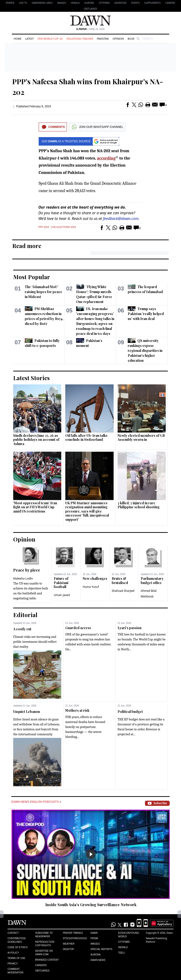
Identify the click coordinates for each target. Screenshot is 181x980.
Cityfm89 (124, 942)
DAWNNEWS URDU (42, 3)
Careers (170, 3)
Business (134, 39)
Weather (69, 944)
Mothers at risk (77, 710)
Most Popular (32, 277)
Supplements (152, 3)
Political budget (130, 712)
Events (136, 3)
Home (18, 39)
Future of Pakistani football (61, 583)
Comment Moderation (15, 971)
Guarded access (78, 628)
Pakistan (103, 39)
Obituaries (90, 9)
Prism (94, 938)
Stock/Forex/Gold (75, 938)
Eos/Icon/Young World (128, 935)
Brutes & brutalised (120, 581)
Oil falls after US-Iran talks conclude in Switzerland (86, 438)
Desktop (69, 949)
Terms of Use (16, 958)
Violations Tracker (80, 39)
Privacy (13, 964)
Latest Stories (31, 378)
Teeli (121, 953)
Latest (29, 39)
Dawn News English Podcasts (36, 802)
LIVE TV (23, 3)
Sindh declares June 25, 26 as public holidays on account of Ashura (36, 440)
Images (62, 3)
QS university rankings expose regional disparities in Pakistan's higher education (145, 351)
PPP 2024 (44, 227)
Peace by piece (27, 570)
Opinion (118, 39)
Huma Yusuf (91, 587)
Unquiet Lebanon (27, 712)
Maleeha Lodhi (23, 578)
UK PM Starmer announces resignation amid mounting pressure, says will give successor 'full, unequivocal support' (87, 511)
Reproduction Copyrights (45, 944)
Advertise (120, 3)
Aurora (89, 3)
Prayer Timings (73, 933)
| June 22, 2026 (90, 29)
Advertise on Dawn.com (44, 953)
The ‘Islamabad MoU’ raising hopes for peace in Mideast (43, 292)
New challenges (95, 578)
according (106, 158)
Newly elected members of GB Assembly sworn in (141, 438)
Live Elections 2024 (63, 227)
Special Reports (101, 949)
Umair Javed (62, 595)
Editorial (25, 615)
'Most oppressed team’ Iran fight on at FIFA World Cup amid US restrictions (35, 507)
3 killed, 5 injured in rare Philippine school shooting (139, 505)
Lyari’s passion (130, 628)
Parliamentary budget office (152, 581)
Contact (13, 933)
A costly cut (22, 629)
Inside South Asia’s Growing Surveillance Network (91, 905)
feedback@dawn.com (121, 219)
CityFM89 (104, 3)
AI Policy (13, 953)
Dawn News (98, 960)
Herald (75, 3)
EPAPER (10, 3)
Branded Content (47, 960)
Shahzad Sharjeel (123, 591)
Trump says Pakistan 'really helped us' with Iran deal (146, 314)
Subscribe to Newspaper (44, 935)
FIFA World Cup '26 (50, 39)
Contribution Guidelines (16, 940)
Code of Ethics (18, 947)
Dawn (94, 933)
